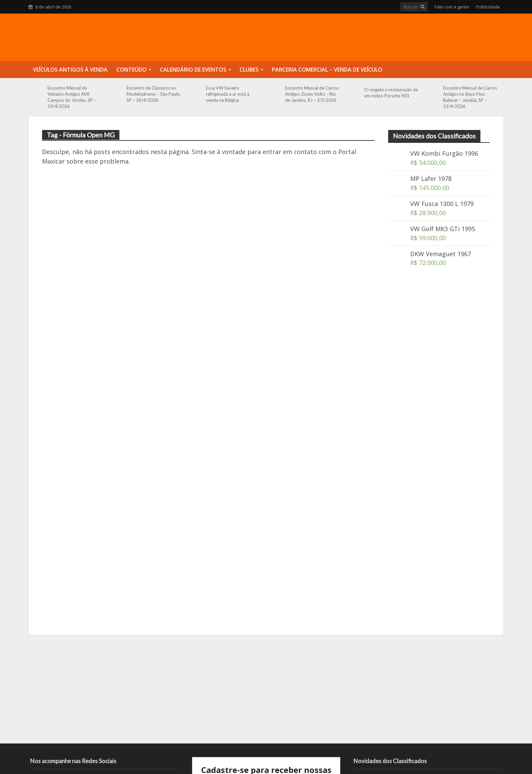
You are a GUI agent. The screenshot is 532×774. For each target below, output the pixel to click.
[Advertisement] (439, 393)
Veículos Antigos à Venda (70, 70)
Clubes (249, 70)
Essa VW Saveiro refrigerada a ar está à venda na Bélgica (228, 94)
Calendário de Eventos (193, 70)
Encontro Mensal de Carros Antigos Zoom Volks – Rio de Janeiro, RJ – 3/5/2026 (312, 94)
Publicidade (488, 7)
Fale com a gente (452, 7)
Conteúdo (131, 70)
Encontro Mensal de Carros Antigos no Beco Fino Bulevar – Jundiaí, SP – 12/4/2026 (470, 97)
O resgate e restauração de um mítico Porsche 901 (391, 93)
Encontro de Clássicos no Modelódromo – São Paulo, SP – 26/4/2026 (154, 94)
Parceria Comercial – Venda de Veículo (327, 70)
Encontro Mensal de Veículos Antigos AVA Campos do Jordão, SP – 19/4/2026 (72, 97)
